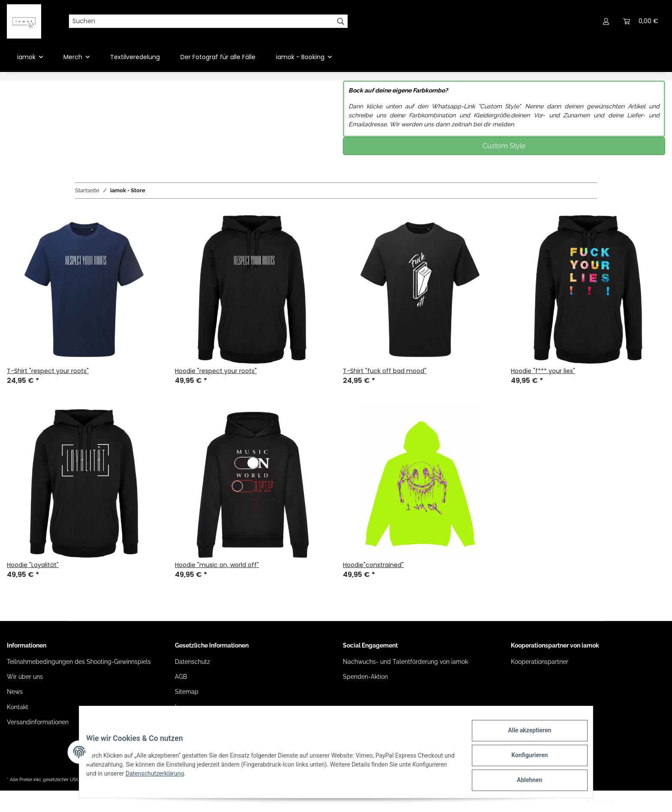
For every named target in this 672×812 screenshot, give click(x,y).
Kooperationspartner (540, 662)
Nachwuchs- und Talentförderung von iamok (405, 662)
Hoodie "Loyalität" (33, 565)
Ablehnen (523, 782)
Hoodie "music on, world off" (217, 565)
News (15, 692)
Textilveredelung (135, 57)
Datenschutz (192, 662)
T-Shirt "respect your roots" (48, 371)
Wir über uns (25, 677)
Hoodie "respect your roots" (216, 371)
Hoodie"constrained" (373, 565)
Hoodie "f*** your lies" (543, 371)
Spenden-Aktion (365, 677)
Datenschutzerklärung (211, 777)
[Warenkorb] (641, 21)
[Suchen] (201, 21)
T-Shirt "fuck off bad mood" (385, 371)
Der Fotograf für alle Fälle (218, 57)
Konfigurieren (523, 759)
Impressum (190, 707)
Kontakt (18, 707)
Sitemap (187, 692)
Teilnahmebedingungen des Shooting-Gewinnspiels (79, 662)
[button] (606, 21)
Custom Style (504, 146)
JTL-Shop (627, 801)
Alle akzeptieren (523, 737)
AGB (181, 677)
